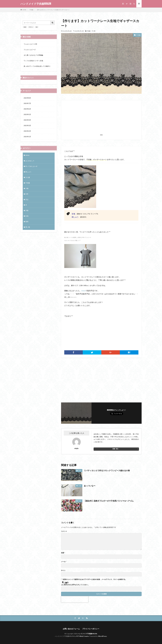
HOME (24, 10)
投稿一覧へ (116, 449)
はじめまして (30, 161)
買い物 (28, 227)
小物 (27, 188)
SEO (37, 27)
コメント (64, 531)
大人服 (28, 177)
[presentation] (75, 599)
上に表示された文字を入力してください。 (75, 585)
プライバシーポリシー (91, 629)
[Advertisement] (101, 118)
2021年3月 (27, 126)
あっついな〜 (90, 486)
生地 (27, 216)
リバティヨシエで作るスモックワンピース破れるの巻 (107, 470)
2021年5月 (27, 115)
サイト (63, 570)
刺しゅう (28, 172)
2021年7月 (27, 104)
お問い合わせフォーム (71, 629)
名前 (63, 553)
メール (64, 562)
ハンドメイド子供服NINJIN (36, 4)
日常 (27, 194)
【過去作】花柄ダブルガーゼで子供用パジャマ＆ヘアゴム (109, 501)
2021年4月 (27, 120)
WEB (25, 27)
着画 (27, 222)
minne (83, 291)
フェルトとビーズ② (30, 44)
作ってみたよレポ (31, 166)
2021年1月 (27, 137)
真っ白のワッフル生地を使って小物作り (37, 66)
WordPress (103, 636)
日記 (27, 200)
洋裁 (27, 211)
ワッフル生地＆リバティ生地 (33, 61)
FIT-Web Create (82, 636)
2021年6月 (27, 109)
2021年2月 (27, 131)
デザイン (31, 27)
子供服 (31, 10)
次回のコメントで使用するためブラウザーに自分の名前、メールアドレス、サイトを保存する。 (95, 579)
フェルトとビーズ (30, 50)
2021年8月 (27, 98)
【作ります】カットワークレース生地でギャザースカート (53, 10)
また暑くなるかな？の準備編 (33, 55)
